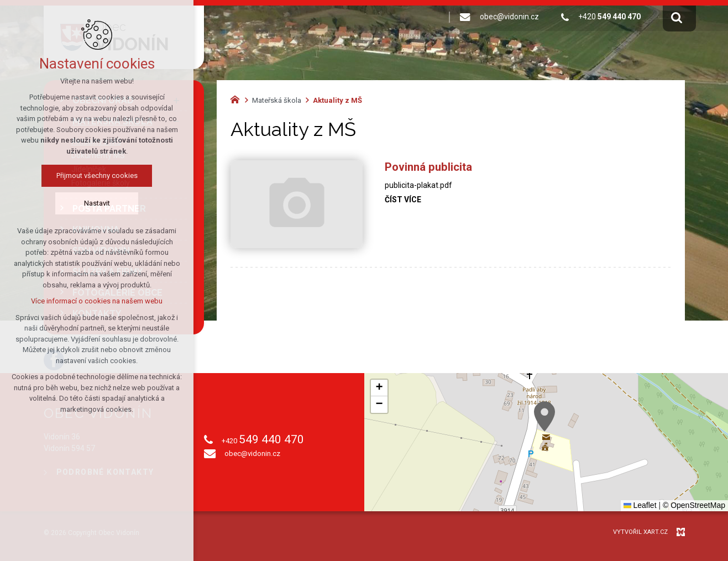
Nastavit (97, 203)
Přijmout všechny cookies (97, 175)
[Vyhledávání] (677, 17)
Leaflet (640, 505)
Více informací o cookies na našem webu (97, 301)
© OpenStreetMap (694, 505)
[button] (544, 416)
